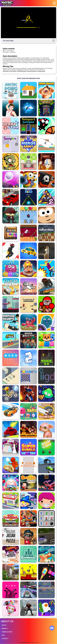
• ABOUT (4, 625)
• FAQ (3, 635)
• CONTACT (5, 639)
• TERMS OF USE (7, 632)
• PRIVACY (4, 629)
